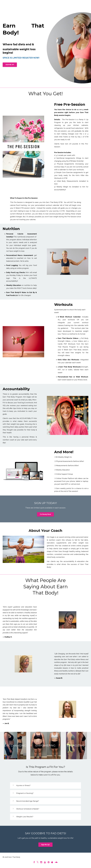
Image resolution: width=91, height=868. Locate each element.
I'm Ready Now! (45, 514)
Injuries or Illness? (23, 785)
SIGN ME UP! (10, 65)
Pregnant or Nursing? (25, 793)
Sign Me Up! (45, 845)
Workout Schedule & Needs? (28, 809)
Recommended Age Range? (28, 801)
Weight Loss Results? (25, 817)
